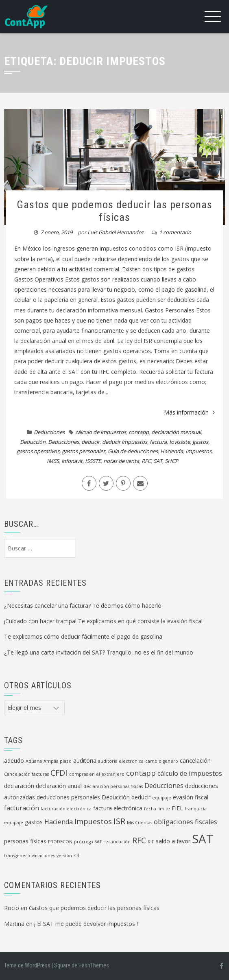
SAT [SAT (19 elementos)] (203, 839)
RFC (146, 461)
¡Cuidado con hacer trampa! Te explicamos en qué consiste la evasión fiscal (103, 621)
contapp (139, 432)
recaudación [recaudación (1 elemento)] (117, 842)
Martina (14, 924)
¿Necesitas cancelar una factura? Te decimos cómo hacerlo (83, 606)
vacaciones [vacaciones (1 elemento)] (43, 856)
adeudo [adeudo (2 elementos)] (14, 761)
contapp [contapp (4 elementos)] (141, 773)
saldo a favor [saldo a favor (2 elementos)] (173, 841)
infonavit (72, 461)
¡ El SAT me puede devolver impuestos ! (86, 924)
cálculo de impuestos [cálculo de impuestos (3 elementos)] (190, 773)
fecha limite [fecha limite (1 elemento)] (157, 809)
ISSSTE (93, 461)
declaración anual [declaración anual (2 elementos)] (59, 786)
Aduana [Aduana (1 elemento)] (34, 761)
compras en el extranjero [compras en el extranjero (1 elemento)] (97, 774)
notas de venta (121, 461)
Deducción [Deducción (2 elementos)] (116, 797)
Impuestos (198, 451)
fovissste (180, 442)
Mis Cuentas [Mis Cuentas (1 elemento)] (140, 823)
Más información (189, 412)
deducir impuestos (125, 442)
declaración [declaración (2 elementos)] (19, 786)
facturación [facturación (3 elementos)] (22, 808)
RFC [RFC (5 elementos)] (139, 840)
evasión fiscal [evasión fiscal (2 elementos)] (191, 797)
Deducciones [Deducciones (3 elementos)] (164, 786)
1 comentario (175, 232)
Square (62, 965)
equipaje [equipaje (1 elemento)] (162, 798)
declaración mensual (176, 432)
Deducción (33, 442)
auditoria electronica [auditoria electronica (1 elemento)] (121, 761)
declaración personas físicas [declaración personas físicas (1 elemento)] (113, 786)
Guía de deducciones (133, 451)
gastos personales (84, 451)
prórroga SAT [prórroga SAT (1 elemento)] (88, 842)
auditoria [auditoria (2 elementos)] (85, 761)
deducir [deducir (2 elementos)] (141, 797)
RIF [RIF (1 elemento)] (151, 842)
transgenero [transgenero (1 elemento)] (17, 856)
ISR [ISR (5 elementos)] (119, 821)
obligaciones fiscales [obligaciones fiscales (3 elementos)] (185, 822)
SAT (158, 461)
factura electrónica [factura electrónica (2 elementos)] (118, 808)
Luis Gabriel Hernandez (116, 232)
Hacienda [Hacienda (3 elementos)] (59, 822)
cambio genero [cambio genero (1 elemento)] (162, 761)
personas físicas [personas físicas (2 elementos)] (25, 841)
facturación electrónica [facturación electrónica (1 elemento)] (66, 809)
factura (158, 442)
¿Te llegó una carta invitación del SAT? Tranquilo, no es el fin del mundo (99, 652)
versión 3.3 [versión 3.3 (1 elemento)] (68, 856)
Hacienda (172, 451)
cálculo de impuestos (101, 432)
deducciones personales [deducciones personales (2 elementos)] (68, 797)
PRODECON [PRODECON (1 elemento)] (60, 842)
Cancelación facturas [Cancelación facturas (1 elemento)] (26, 774)
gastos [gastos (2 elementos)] (34, 822)
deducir (91, 442)
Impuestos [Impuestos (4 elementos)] (93, 821)
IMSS (53, 461)
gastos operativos (38, 451)
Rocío (12, 908)
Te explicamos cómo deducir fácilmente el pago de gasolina (83, 636)
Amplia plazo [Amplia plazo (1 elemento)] (58, 761)
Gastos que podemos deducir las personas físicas (114, 211)
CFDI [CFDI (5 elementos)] (59, 773)
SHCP (171, 461)
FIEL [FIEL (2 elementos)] (177, 808)
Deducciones (49, 432)
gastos (200, 442)
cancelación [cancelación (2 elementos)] (195, 761)
